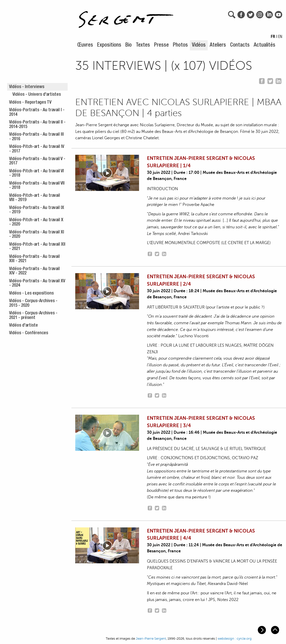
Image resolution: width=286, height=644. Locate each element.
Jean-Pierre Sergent (151, 639)
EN (280, 37)
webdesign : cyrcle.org (235, 639)
